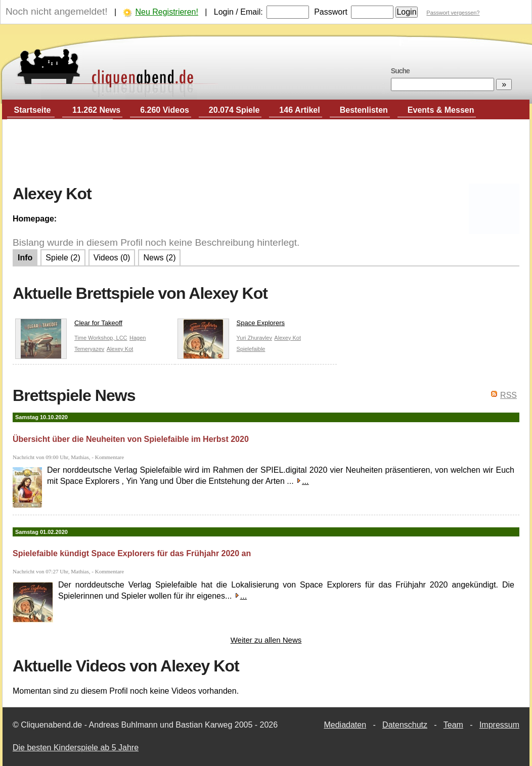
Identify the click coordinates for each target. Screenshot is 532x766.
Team (453, 725)
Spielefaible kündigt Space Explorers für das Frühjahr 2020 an (132, 553)
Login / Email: (238, 12)
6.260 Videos (165, 110)
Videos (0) (112, 258)
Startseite (33, 110)
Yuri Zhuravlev (254, 338)
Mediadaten (345, 725)
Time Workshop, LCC (101, 338)
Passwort (331, 12)
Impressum (499, 725)
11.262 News (96, 110)
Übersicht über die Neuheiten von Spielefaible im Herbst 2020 (131, 439)
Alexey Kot (120, 349)
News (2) (159, 258)
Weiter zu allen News (266, 640)
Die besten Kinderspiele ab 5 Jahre (76, 748)
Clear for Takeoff (69, 325)
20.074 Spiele (234, 110)
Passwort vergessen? (453, 13)
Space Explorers (231, 325)
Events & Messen (441, 110)
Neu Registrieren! (167, 12)
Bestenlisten (364, 110)
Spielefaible (251, 349)
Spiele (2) (63, 258)
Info (25, 258)
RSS (508, 395)
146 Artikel (299, 110)
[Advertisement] (266, 152)
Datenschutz (405, 725)
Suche (400, 71)
